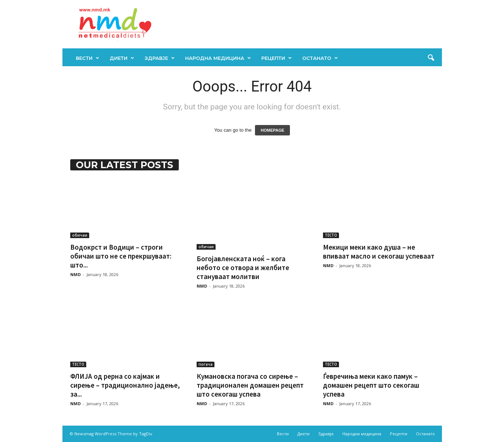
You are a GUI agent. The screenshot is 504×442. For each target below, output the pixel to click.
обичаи (80, 235)
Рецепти (277, 58)
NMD (75, 274)
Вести (88, 58)
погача (206, 364)
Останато (320, 58)
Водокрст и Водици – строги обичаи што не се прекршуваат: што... (121, 256)
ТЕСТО (331, 235)
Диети (122, 58)
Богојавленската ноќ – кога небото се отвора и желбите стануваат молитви (243, 268)
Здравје (160, 58)
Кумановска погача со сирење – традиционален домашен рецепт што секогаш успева (250, 385)
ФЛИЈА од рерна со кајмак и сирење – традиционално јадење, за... (125, 385)
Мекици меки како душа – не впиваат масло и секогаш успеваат (379, 252)
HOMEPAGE (272, 130)
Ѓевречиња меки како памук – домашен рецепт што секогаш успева (371, 385)
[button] (431, 58)
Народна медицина (218, 58)
